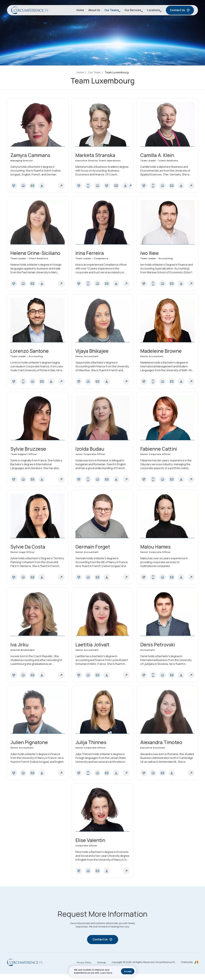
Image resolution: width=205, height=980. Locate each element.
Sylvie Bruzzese (29, 451)
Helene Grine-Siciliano (36, 254)
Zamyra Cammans (32, 155)
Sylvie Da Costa (29, 550)
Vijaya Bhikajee (93, 352)
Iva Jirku (20, 648)
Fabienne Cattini (159, 451)
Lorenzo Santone (30, 352)
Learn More (106, 973)
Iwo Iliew (150, 254)
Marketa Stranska (96, 155)
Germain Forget (93, 550)
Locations (152, 11)
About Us (89, 11)
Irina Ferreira (90, 254)
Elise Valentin (91, 845)
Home (75, 11)
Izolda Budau (90, 451)
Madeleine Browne (162, 352)
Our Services (130, 11)
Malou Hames (156, 550)
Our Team (94, 72)
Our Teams (107, 11)
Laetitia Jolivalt (93, 648)
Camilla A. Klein (158, 155)
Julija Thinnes (91, 747)
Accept (128, 971)
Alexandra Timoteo (162, 747)
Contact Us (180, 11)
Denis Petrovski (158, 648)
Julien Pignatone (30, 747)
